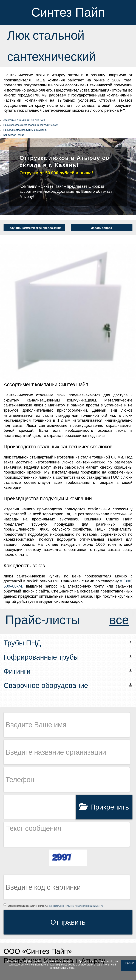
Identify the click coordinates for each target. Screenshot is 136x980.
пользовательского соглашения (62, 906)
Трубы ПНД (22, 643)
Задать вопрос (102, 228)
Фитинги (17, 671)
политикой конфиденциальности (90, 906)
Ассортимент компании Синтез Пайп (24, 120)
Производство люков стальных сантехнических (30, 125)
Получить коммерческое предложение (34, 228)
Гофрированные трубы (41, 657)
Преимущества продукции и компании (25, 130)
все (119, 620)
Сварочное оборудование (46, 685)
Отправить (68, 922)
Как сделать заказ (14, 135)
